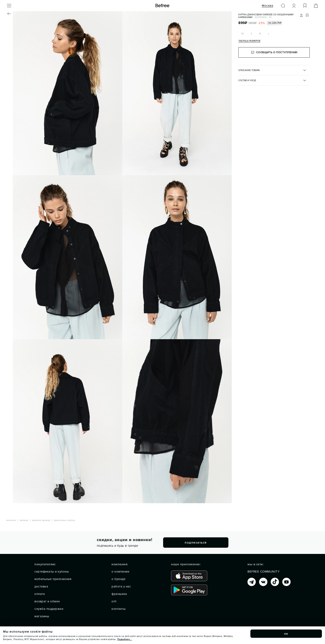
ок (286, 634)
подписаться (196, 543)
